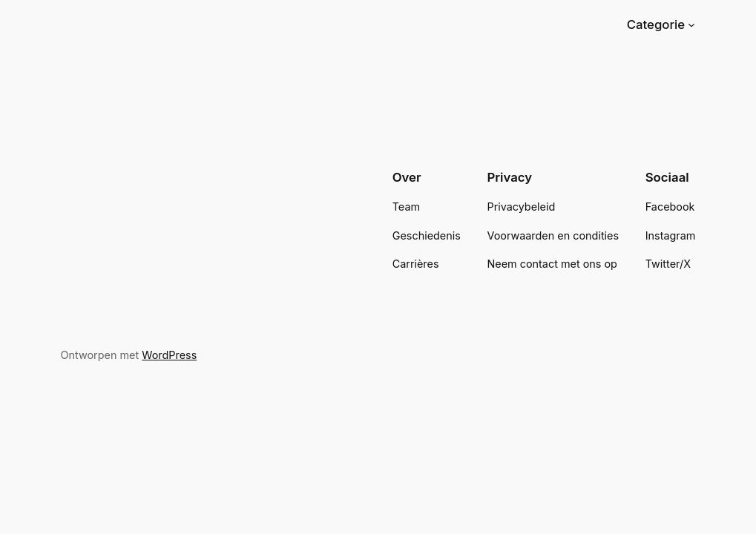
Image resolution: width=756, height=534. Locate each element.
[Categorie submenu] (691, 24)
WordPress (169, 355)
